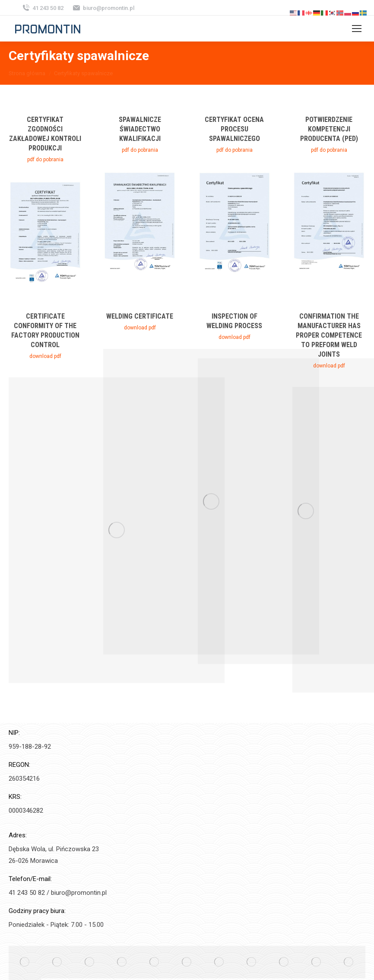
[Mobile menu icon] (357, 29)
